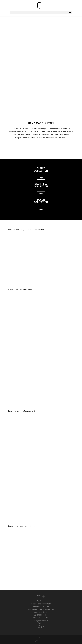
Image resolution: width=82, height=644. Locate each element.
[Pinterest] (44, 638)
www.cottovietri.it (41, 612)
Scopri (41, 178)
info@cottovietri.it (41, 621)
